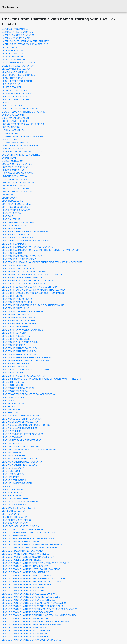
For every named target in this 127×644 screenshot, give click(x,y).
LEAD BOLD (8, 216)
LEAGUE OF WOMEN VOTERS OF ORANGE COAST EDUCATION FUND (36, 621)
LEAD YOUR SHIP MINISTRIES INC (19, 508)
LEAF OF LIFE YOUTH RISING (16, 520)
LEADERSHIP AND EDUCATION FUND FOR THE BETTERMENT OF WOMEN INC (40, 250)
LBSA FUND (8, 103)
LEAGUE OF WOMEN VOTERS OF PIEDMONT (24, 628)
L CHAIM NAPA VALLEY (13, 130)
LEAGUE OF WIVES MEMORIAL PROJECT (22, 560)
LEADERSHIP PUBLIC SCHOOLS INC (20, 342)
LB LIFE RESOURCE (12, 87)
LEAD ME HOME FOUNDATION (17, 483)
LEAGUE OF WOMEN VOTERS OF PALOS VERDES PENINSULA (33, 624)
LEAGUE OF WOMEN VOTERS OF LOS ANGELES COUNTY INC (32, 606)
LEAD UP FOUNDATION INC (15, 499)
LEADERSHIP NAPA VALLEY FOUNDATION (23, 330)
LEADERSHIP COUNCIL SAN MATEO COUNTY (24, 271)
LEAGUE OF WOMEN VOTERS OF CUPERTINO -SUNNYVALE (31, 582)
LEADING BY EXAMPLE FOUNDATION (20, 422)
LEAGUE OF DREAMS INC (15, 535)
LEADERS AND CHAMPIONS (16, 235)
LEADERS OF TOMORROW (15, 391)
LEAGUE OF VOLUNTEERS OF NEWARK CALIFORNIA (28, 557)
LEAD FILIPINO (9, 407)
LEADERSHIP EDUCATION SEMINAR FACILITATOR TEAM (29, 287)
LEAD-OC (7, 486)
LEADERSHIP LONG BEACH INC (18, 314)
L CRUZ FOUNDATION (13, 161)
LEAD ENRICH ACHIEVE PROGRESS (20, 222)
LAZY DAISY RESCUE (12, 54)
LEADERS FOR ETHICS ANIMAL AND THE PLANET (26, 241)
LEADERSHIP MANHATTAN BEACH (19, 318)
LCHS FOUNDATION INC (14, 149)
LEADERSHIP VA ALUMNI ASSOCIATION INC (23, 376)
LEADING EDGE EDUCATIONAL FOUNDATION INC (26, 425)
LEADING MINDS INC (12, 453)
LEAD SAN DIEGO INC (13, 492)
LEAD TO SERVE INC (12, 496)
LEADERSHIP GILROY (13, 296)
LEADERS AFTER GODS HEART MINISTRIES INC (26, 232)
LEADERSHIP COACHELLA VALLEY (19, 268)
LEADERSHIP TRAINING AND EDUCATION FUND (25, 370)
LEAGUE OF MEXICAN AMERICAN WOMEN (23, 551)
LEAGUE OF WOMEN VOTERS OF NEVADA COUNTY (27, 612)
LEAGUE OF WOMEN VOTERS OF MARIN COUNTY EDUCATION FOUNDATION (40, 609)
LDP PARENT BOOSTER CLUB (17, 204)
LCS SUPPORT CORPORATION (17, 164)
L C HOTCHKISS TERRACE (15, 143)
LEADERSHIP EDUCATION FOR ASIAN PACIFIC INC (27, 284)
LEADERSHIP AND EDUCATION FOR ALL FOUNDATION (29, 247)
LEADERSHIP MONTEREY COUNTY (19, 324)
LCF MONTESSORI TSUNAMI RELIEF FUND (23, 124)
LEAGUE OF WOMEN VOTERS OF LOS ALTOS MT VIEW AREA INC (34, 603)
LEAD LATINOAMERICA (13, 474)
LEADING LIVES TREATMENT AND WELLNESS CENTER (29, 450)
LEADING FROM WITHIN (14, 437)
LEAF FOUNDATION (12, 514)
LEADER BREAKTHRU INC (15, 225)
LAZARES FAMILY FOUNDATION (18, 32)
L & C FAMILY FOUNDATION (15, 118)
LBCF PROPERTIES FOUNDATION (18, 75)
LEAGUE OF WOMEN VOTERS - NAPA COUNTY (25, 566)
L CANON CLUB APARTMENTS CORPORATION (24, 112)
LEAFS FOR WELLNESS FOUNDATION (21, 526)
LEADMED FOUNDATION (14, 480)
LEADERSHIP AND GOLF (14, 253)
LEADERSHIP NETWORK (14, 333)
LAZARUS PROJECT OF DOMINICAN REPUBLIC (25, 44)
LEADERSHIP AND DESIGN (15, 244)
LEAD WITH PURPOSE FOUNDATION (20, 502)
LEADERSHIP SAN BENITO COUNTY (20, 348)
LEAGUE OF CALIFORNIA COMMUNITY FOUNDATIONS (29, 532)
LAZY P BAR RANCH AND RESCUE (19, 63)
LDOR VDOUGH (10, 198)
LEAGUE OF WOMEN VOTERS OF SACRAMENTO (26, 631)
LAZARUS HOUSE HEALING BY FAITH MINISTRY (25, 41)
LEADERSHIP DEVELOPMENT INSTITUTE (22, 278)
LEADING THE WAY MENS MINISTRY (20, 459)
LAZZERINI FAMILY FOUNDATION (18, 66)
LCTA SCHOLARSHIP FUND (15, 167)
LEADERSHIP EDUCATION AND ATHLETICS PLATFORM (29, 281)
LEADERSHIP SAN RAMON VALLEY (19, 351)
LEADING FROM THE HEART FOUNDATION (23, 434)
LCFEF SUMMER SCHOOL (15, 121)
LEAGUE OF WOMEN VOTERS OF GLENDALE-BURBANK (29, 594)
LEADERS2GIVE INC (12, 229)
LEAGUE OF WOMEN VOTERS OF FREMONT (24, 588)
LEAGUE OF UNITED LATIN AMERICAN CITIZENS (26, 554)
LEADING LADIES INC (13, 443)
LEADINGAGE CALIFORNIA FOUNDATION (22, 419)
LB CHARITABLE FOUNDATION (17, 81)
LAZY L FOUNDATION (12, 57)
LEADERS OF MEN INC (13, 385)
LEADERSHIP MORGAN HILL (16, 327)
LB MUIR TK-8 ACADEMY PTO (16, 93)
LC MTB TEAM (9, 158)
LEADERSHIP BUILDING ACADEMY (19, 259)
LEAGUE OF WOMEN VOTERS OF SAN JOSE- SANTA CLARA (31, 640)
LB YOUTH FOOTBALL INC (15, 106)
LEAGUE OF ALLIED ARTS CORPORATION (22, 529)
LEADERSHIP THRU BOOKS (16, 364)
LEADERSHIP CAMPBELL (14, 265)
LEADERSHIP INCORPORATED (17, 302)
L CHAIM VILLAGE (11, 133)
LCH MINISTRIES (10, 139)
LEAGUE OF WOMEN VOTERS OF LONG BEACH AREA (28, 600)
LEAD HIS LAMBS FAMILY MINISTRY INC (21, 416)
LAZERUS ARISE (10, 47)
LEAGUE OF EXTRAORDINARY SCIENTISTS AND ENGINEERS (32, 545)
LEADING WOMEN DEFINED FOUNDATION (23, 462)
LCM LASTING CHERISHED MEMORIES (21, 155)
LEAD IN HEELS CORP (13, 468)
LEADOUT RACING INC (13, 489)
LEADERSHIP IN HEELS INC (15, 308)
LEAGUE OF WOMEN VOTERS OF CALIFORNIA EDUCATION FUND (34, 578)
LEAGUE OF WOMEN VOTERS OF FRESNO (23, 591)
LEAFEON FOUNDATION (14, 511)
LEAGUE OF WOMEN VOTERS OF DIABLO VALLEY (27, 585)
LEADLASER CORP (11, 471)
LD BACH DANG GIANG (13, 170)
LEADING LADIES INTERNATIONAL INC (21, 446)
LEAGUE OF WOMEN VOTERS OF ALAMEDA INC (26, 572)
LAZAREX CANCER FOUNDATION (18, 35)
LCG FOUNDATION (11, 127)
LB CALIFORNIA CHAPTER (15, 72)
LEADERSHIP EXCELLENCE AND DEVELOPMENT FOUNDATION (33, 293)
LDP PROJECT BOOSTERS (15, 207)
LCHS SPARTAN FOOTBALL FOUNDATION (22, 152)
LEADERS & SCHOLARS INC (16, 397)
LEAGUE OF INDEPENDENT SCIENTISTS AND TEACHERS (30, 548)
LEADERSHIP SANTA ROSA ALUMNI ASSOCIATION (26, 357)
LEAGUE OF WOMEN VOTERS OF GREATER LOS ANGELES (31, 597)
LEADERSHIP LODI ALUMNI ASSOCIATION (22, 311)
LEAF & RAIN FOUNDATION (15, 523)
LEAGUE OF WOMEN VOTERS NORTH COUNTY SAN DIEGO (31, 569)
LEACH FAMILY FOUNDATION (16, 210)
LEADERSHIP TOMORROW (15, 367)
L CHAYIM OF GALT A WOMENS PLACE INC (23, 136)
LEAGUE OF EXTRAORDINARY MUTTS (21, 542)
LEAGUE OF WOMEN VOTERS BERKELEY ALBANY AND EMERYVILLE (36, 563)
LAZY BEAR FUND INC (13, 50)
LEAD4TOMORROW (12, 213)
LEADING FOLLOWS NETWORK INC (19, 428)
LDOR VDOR (8, 195)
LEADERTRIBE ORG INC (14, 403)
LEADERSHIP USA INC (13, 373)
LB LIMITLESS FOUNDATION (16, 90)
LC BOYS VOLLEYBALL (13, 115)
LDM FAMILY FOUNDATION (15, 186)
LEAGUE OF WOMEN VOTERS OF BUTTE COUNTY (27, 575)
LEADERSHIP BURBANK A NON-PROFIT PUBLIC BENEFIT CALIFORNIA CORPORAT (42, 262)
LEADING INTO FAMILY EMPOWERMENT (22, 440)
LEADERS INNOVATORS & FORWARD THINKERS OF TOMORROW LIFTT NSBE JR (42, 379)
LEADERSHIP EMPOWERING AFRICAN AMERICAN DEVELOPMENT (34, 290)
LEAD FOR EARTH (11, 410)
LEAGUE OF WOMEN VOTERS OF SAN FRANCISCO (27, 637)
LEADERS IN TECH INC (13, 382)
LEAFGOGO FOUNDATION (15, 517)
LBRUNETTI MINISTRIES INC (16, 100)
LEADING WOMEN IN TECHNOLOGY (20, 465)
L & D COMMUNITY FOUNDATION (18, 173)
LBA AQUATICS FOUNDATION (16, 69)
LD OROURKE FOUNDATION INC (18, 192)
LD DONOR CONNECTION (15, 176)
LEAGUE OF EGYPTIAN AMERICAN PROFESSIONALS (28, 539)
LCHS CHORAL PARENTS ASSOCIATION (21, 146)
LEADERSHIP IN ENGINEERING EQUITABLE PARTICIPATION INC (33, 305)
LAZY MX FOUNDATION (13, 60)
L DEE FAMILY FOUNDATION (16, 179)
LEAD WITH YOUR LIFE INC (15, 505)
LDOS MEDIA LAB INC (13, 201)
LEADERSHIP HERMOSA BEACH (18, 299)
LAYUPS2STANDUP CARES (15, 29)
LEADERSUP (8, 400)
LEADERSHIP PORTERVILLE (16, 339)
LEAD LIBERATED (11, 477)
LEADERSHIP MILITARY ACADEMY (19, 321)
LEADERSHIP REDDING (13, 345)
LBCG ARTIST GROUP (13, 78)
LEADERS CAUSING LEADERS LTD (19, 238)
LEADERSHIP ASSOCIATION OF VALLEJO (22, 256)
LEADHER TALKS (10, 413)
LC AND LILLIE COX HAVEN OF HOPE (20, 109)
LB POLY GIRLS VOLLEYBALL (16, 97)
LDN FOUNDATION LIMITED (15, 189)
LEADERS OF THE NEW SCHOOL (18, 388)
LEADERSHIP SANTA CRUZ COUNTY (20, 354)
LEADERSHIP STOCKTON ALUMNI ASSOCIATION (26, 360)
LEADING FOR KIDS (12, 431)
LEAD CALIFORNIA (11, 219)
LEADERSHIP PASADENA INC (16, 336)
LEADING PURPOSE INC (14, 456)
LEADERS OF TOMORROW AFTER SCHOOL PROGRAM (29, 394)
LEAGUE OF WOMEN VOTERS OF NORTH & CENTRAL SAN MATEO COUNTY (39, 615)
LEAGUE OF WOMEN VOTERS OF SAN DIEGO (24, 634)
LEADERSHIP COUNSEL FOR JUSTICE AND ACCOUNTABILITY (32, 275)
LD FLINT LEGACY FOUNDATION (18, 182)
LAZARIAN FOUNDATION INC (16, 38)
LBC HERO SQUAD (11, 84)
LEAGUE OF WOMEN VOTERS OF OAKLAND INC (26, 618)
